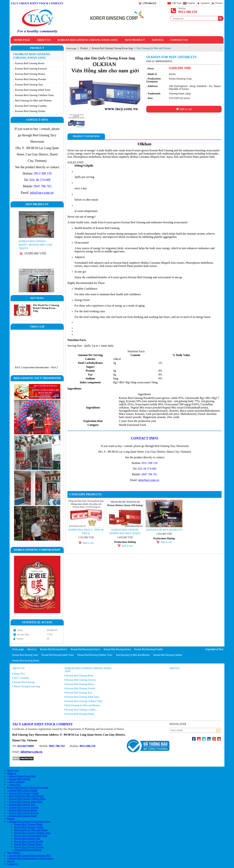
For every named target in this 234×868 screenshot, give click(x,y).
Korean (219, 3)
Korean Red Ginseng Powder (31, 79)
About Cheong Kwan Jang (27, 686)
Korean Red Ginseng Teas (29, 85)
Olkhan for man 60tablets (164, 530)
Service (158, 40)
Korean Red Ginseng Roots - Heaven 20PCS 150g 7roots (36, 245)
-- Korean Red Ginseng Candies (23, 793)
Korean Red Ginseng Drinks (30, 111)
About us (44, 40)
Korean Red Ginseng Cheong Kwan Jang (88, 40)
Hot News (37, 298)
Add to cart (184, 109)
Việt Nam (177, 3)
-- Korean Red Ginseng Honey (22, 810)
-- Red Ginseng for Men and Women (25, 796)
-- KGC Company (16, 782)
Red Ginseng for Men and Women (33, 100)
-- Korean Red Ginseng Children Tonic (26, 799)
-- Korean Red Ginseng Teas (21, 804)
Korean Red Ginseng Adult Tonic (33, 90)
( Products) (149, 3)
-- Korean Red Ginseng (19, 779)
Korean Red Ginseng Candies (31, 106)
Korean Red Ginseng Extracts (31, 69)
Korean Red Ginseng (24, 682)
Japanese (205, 3)
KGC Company (22, 678)
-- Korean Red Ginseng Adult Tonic (25, 802)
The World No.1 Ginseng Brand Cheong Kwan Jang (46, 308)
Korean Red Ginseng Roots (30, 63)
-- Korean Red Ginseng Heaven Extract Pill (29, 856)
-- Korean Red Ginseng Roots (22, 816)
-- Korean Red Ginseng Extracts (23, 813)
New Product (135, 40)
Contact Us (179, 40)
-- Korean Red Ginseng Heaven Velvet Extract (30, 858)
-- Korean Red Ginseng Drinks (22, 790)
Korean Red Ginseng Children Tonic (35, 95)
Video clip (37, 327)
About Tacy (19, 674)
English (191, 3)
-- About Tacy (14, 785)
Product (37, 48)
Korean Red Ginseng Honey (30, 74)
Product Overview (86, 136)
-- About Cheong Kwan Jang (21, 776)
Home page (22, 40)
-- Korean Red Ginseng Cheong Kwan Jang (29, 821)
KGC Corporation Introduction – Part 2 (36, 367)
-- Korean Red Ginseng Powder (23, 807)
